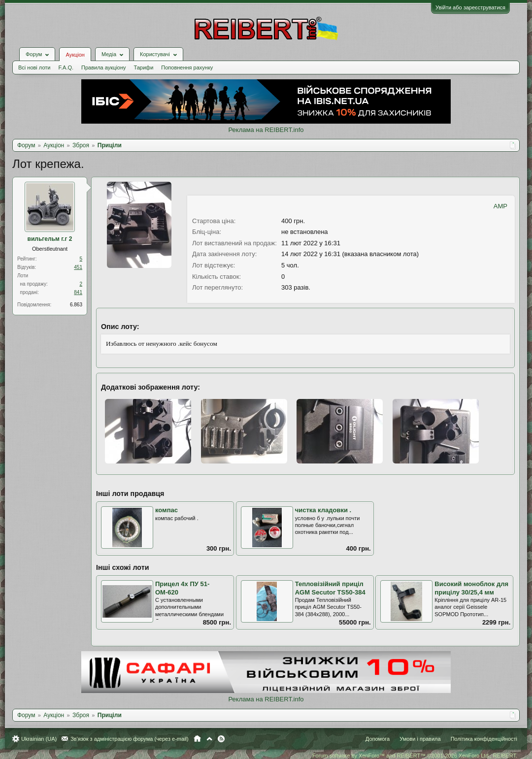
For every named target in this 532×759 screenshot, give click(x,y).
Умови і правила (420, 739)
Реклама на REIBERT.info (266, 130)
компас (166, 510)
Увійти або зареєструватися (470, 7)
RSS (221, 739)
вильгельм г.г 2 (50, 239)
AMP (500, 206)
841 (78, 292)
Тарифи (144, 67)
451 (78, 267)
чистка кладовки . (323, 510)
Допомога (378, 739)
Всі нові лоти (34, 67)
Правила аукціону (103, 67)
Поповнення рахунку (187, 67)
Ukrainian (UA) (39, 739)
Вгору (209, 739)
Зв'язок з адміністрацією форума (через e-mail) (130, 739)
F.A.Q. (66, 67)
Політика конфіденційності (484, 739)
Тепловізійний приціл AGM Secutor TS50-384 (330, 588)
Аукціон (75, 55)
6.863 (76, 305)
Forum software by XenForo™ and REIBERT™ (415, 756)
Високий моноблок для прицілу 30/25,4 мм (471, 588)
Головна (197, 739)
